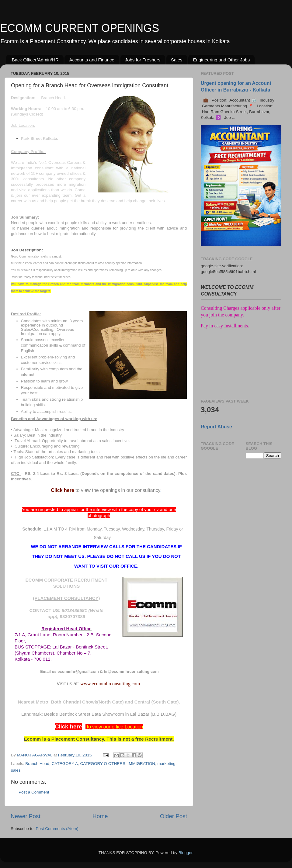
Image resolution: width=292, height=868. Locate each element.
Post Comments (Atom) (57, 829)
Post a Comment (34, 792)
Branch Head (37, 764)
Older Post (174, 816)
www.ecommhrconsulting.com (110, 684)
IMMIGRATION (141, 764)
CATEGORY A (65, 764)
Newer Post (26, 816)
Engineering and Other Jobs (221, 60)
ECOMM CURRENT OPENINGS (80, 28)
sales (16, 770)
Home (100, 816)
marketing (166, 764)
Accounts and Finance (92, 60)
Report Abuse (216, 427)
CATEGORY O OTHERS (103, 764)
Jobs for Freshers (143, 60)
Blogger (186, 853)
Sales (177, 60)
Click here (62, 490)
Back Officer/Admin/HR (35, 60)
